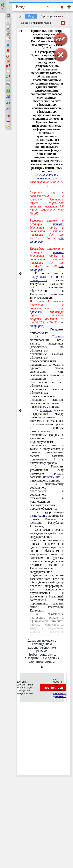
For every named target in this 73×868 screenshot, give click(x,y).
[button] (3, 6)
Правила (58, 336)
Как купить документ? (59, 695)
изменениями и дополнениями (47, 177)
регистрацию (39, 516)
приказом (36, 199)
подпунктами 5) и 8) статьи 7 (47, 278)
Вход (31, 16)
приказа (58, 224)
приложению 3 (53, 477)
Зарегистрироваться (52, 16)
